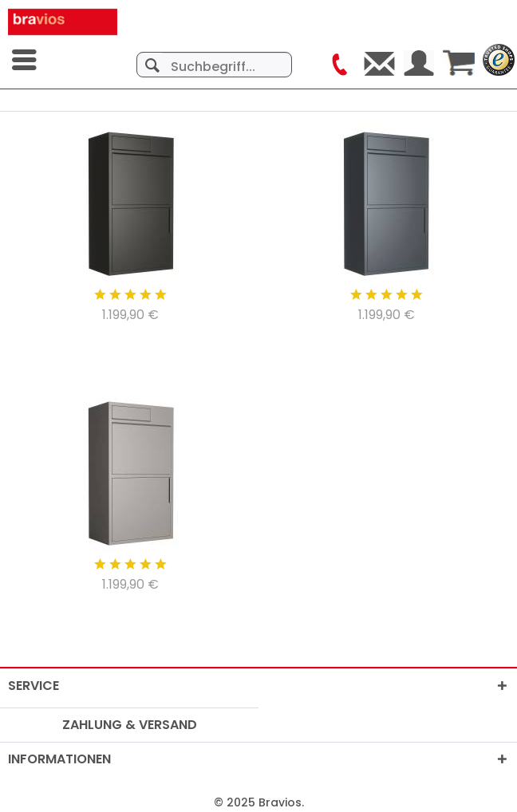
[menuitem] (26, 60)
